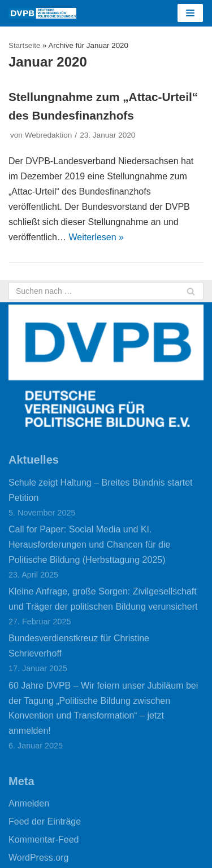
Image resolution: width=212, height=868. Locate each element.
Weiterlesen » (96, 237)
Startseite (24, 45)
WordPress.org (38, 858)
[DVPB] (42, 13)
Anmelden (29, 803)
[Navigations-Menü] (190, 13)
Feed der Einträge (45, 821)
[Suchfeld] (106, 291)
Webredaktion (49, 135)
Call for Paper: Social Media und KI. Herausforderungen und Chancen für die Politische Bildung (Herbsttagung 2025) (89, 545)
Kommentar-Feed (44, 840)
